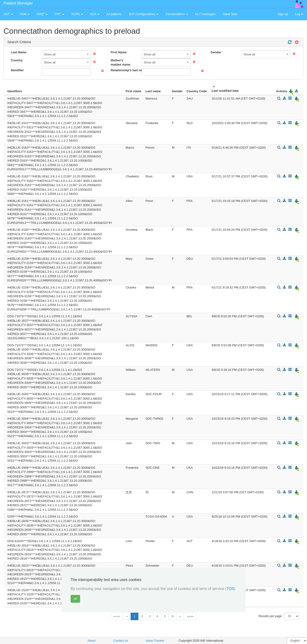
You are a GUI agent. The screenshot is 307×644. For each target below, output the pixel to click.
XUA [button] (95, 14)
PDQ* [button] (42, 14)
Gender (216, 52)
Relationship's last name (124, 70)
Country (17, 60)
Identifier (17, 70)
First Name (119, 52)
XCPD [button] (77, 14)
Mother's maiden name (121, 63)
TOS (230, 589)
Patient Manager (18, 3)
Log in (299, 14)
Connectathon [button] (177, 14)
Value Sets (230, 14)
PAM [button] (25, 14)
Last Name (19, 52)
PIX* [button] (60, 14)
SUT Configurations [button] (144, 14)
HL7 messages (205, 14)
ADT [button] (8, 14)
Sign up (283, 14)
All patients (114, 14)
